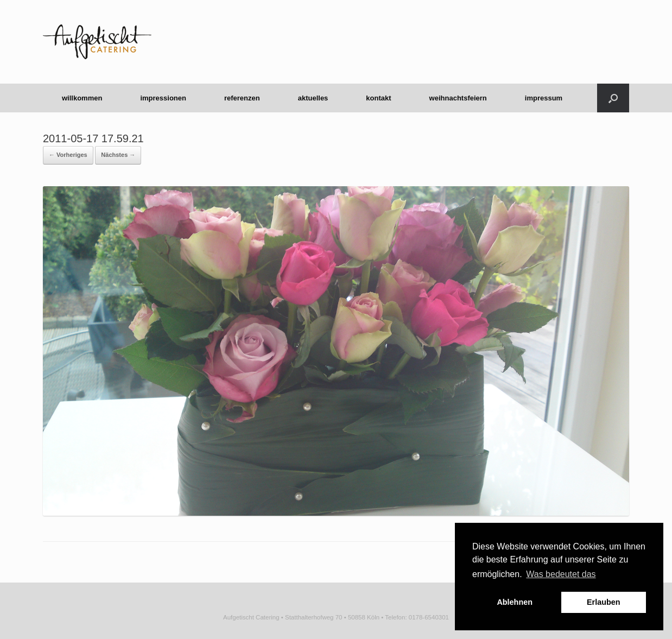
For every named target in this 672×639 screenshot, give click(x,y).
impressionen (163, 98)
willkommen (82, 98)
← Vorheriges (68, 155)
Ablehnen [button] (515, 602)
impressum (544, 98)
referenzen (242, 98)
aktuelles (313, 98)
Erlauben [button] (604, 602)
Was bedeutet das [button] (561, 574)
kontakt (378, 98)
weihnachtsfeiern (458, 98)
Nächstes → (118, 155)
